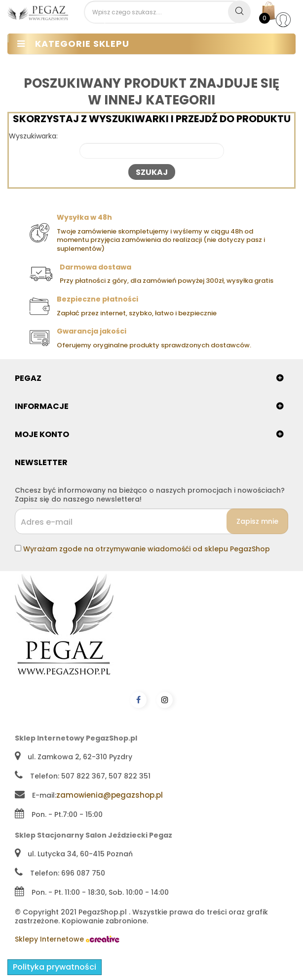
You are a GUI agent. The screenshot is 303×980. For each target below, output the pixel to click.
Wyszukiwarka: (33, 136)
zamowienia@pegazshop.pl (110, 795)
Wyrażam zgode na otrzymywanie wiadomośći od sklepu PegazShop (147, 549)
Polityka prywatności (55, 967)
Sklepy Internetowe (67, 939)
